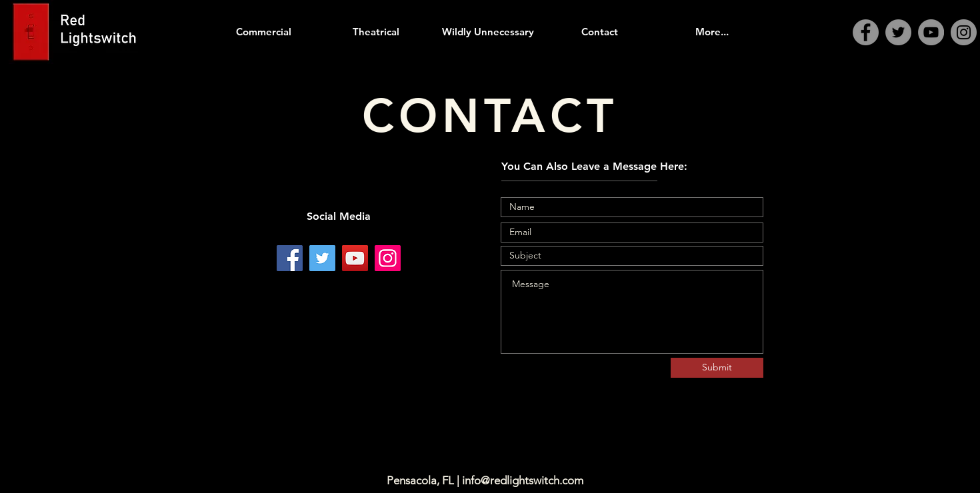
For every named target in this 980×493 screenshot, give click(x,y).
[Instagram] (964, 32)
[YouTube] (931, 32)
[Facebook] (866, 32)
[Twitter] (898, 32)
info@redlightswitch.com (523, 480)
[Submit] (717, 368)
